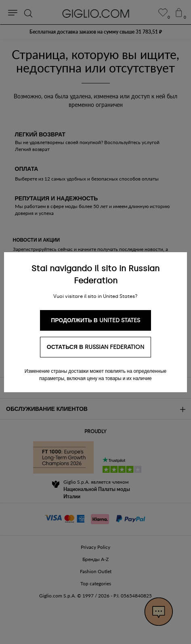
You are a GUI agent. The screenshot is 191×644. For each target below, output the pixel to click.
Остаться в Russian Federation (95, 347)
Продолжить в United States (95, 320)
